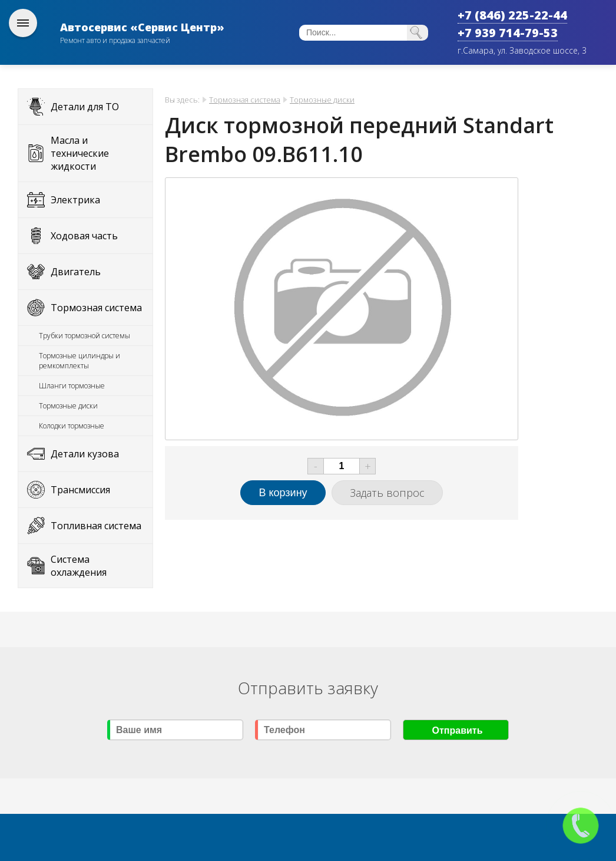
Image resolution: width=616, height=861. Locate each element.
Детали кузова (85, 454)
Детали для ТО (85, 107)
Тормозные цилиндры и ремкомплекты (80, 361)
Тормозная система (96, 308)
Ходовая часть (84, 236)
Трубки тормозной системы (85, 336)
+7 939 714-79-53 (508, 33)
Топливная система (96, 526)
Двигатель (76, 272)
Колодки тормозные (72, 426)
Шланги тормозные (72, 386)
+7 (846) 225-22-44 (512, 15)
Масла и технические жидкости (80, 153)
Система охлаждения (79, 566)
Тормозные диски (68, 406)
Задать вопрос (387, 493)
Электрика (75, 200)
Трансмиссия (80, 490)
